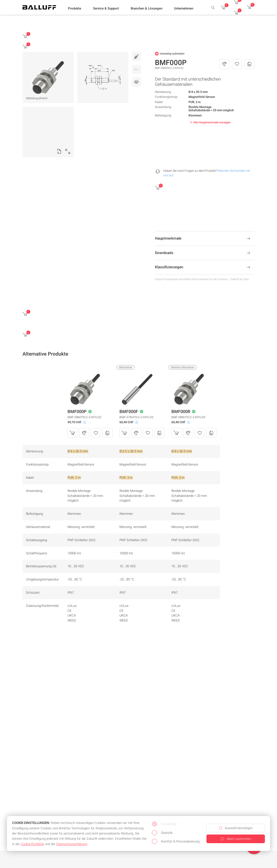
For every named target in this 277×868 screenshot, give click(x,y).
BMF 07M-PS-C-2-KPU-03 (136, 417)
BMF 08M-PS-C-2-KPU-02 (85, 417)
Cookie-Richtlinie (32, 844)
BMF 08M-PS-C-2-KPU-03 (188, 417)
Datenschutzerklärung (72, 844)
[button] (75, 9)
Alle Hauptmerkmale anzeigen (209, 122)
